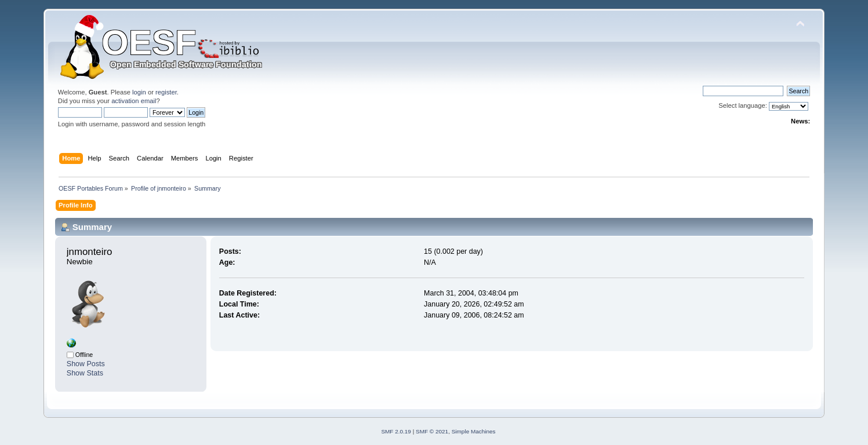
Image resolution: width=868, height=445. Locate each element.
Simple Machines (474, 431)
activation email (134, 101)
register (166, 92)
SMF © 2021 (432, 431)
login (139, 92)
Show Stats (85, 373)
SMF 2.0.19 (396, 431)
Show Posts (86, 364)
